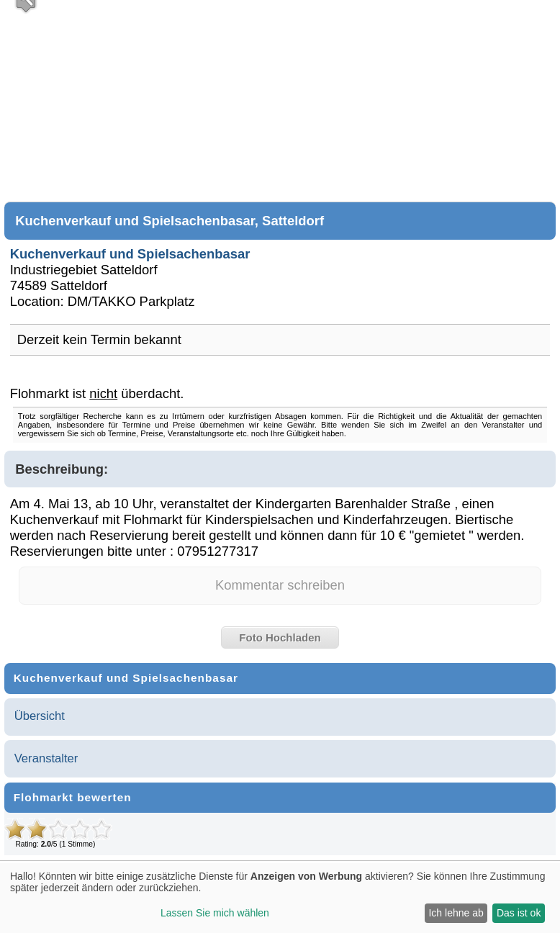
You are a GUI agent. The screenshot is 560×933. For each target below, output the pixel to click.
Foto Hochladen (280, 637)
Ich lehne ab (456, 913)
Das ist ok (519, 913)
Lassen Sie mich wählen (215, 913)
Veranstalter (46, 758)
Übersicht (40, 716)
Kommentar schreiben (280, 585)
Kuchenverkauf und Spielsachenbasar (130, 254)
